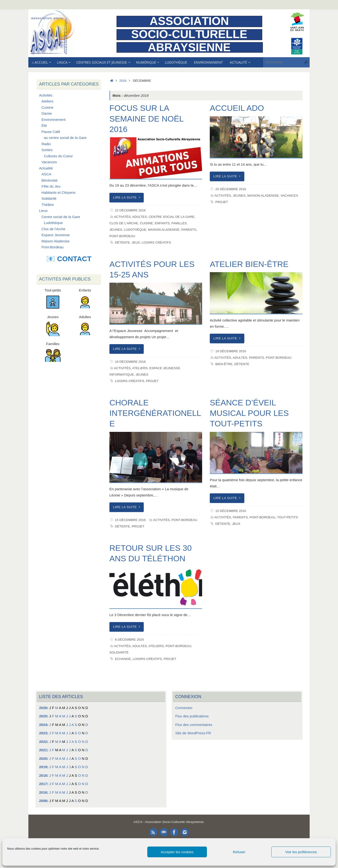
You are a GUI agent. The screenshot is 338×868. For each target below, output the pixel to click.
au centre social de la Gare (65, 138)
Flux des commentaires (194, 725)
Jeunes (116, 230)
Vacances (289, 196)
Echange (123, 659)
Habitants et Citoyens (59, 192)
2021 (43, 750)
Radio (46, 144)
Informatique (122, 375)
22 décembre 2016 (130, 210)
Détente (122, 243)
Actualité (46, 168)
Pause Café (51, 132)
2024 (43, 725)
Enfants (162, 223)
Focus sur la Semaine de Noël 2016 (146, 118)
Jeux (136, 243)
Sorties (47, 150)
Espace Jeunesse (165, 368)
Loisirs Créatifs (156, 243)
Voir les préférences (301, 852)
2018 (43, 775)
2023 (43, 733)
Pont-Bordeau (122, 236)
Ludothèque (135, 230)
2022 (43, 742)
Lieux (43, 211)
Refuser (239, 852)
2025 (43, 716)
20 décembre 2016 (231, 189)
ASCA (46, 174)
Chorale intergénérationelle (155, 413)
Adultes (140, 217)
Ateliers (140, 368)
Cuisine (146, 223)
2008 (43, 801)
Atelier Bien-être (249, 264)
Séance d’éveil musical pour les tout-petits (249, 413)
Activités (122, 217)
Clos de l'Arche (124, 223)
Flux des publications (192, 716)
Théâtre (48, 205)
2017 (43, 784)
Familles (179, 223)
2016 (123, 81)
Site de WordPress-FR (193, 733)
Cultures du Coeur (58, 156)
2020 (43, 758)
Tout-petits (287, 517)
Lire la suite (127, 197)
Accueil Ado (237, 108)
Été (44, 125)
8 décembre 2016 (129, 640)
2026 (43, 708)
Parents (189, 230)
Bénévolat (49, 180)
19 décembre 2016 (130, 362)
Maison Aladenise (164, 230)
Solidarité (119, 652)
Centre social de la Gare (172, 217)
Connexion (184, 708)
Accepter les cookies (177, 852)
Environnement (54, 120)
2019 (43, 767)
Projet (222, 202)
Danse (47, 113)
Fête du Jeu (51, 186)
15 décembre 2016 (130, 520)
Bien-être (224, 364)
